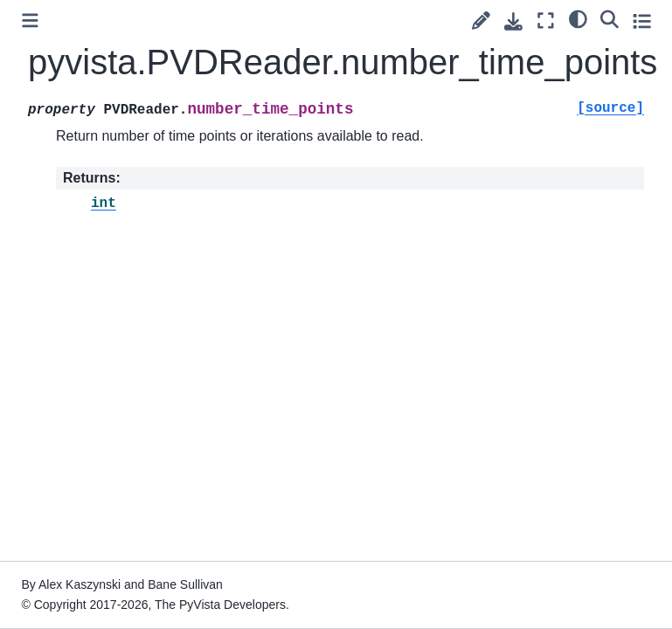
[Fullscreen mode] (546, 21)
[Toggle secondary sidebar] (642, 21)
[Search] (610, 18)
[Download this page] (513, 21)
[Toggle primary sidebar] (30, 21)
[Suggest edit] (481, 21)
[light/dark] (578, 18)
